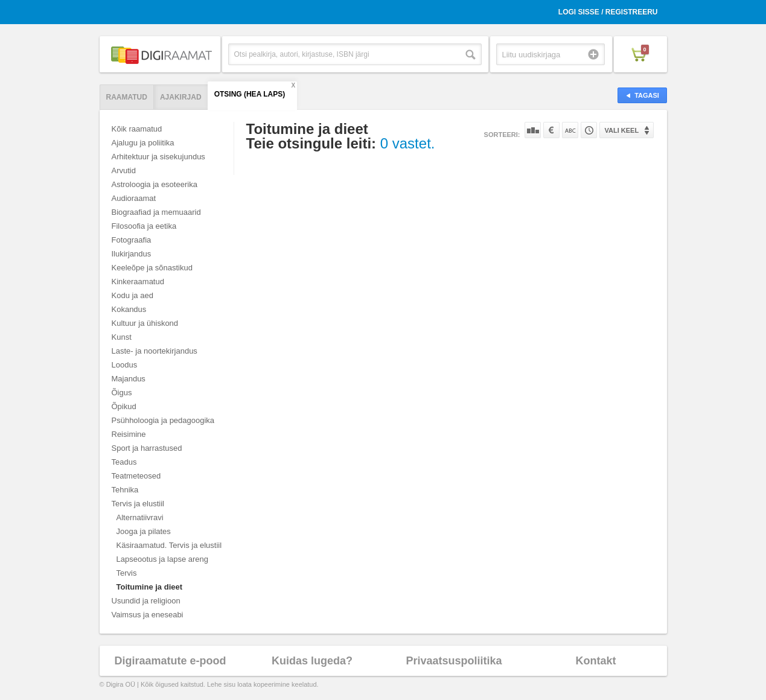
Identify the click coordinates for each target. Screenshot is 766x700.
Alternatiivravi (140, 517)
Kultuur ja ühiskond (145, 323)
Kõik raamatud (137, 129)
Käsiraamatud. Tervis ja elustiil (169, 545)
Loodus (125, 365)
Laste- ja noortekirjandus (155, 351)
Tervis (127, 573)
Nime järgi (570, 130)
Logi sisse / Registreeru (608, 12)
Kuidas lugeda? (312, 661)
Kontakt (596, 661)
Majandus (129, 379)
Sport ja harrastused (147, 448)
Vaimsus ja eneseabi (148, 615)
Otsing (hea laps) (250, 94)
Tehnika (125, 490)
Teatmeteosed (136, 476)
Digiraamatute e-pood (170, 661)
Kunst (122, 337)
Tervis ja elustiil (138, 504)
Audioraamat (134, 198)
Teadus (124, 462)
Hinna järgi (551, 130)
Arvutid (124, 170)
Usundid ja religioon (146, 601)
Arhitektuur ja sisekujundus (158, 157)
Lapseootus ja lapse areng (163, 559)
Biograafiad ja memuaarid (156, 212)
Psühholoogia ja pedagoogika (163, 420)
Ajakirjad (181, 97)
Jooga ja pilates (144, 531)
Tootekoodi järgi (589, 130)
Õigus (122, 393)
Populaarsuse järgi (533, 130)
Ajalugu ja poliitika (143, 143)
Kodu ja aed (132, 295)
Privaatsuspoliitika (454, 661)
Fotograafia (132, 240)
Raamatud (127, 97)
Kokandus (129, 309)
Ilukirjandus (132, 254)
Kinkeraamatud (138, 282)
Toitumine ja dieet (150, 587)
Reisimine (129, 434)
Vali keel (622, 130)
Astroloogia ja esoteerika (155, 184)
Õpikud (124, 406)
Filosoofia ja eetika (144, 226)
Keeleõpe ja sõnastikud (152, 268)
